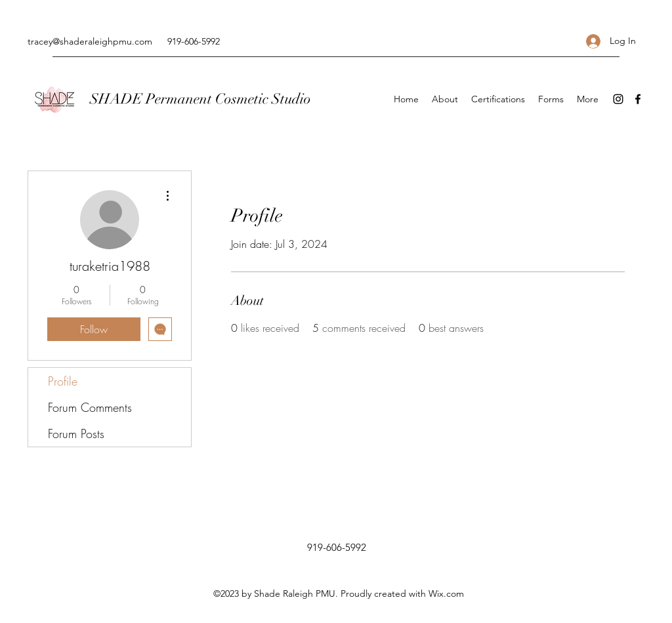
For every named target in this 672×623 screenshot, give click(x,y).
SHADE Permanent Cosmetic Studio (200, 99)
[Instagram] (618, 99)
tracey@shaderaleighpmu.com (90, 41)
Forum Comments (90, 407)
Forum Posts (76, 433)
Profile (63, 381)
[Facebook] (638, 99)
